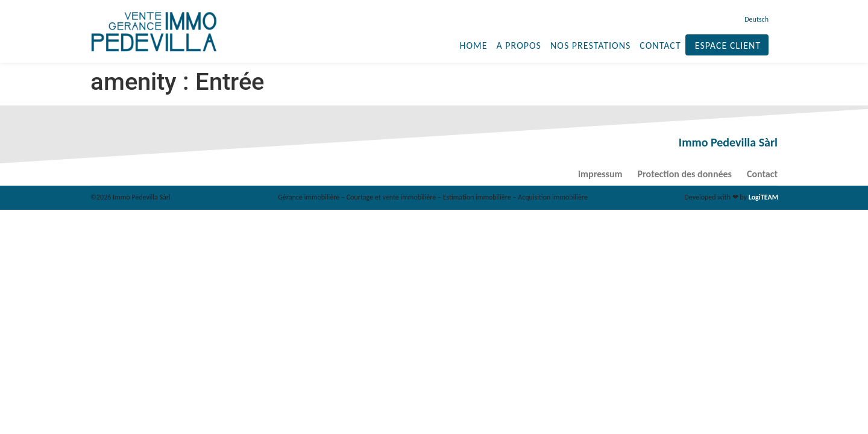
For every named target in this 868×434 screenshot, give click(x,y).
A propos (518, 46)
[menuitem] (755, 19)
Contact (660, 46)
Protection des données (685, 174)
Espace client (728, 46)
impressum (600, 174)
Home (473, 46)
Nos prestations (590, 46)
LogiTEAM (763, 197)
